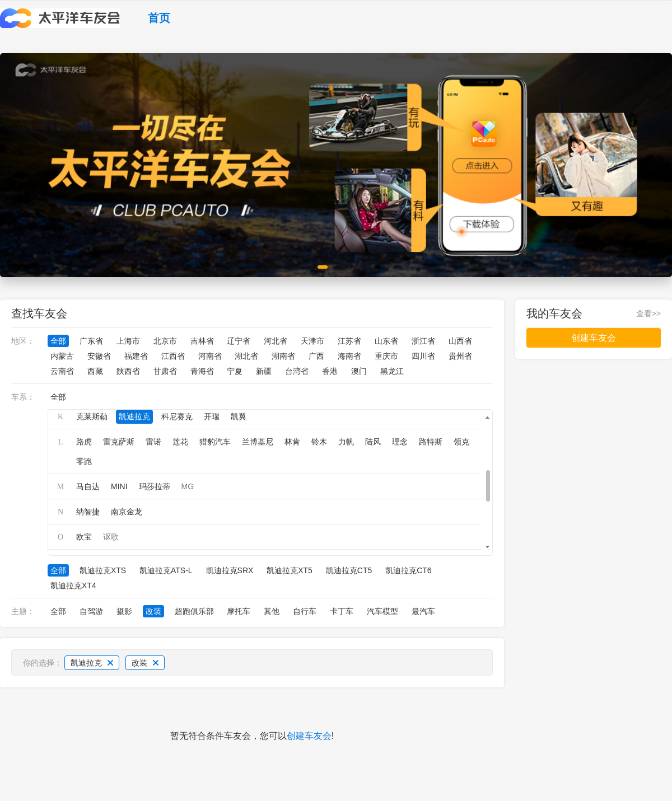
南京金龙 (127, 512)
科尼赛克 (177, 416)
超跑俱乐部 (194, 611)
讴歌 (111, 537)
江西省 (173, 356)
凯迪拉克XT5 (290, 570)
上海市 (128, 341)
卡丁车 (342, 611)
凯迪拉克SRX (230, 570)
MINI (119, 486)
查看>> (648, 313)
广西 (316, 356)
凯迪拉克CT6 (408, 570)
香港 (330, 371)
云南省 (62, 371)
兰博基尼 (258, 442)
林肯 (292, 442)
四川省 (423, 356)
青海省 (202, 371)
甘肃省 (165, 371)
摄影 (124, 611)
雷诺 (153, 442)
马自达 (88, 486)
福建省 (136, 356)
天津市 (312, 341)
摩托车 (239, 611)
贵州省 (460, 356)
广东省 (91, 341)
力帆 (346, 442)
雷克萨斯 (119, 442)
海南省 (349, 356)
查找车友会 (39, 313)
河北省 (276, 341)
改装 (153, 611)
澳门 (359, 371)
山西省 (460, 341)
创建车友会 (309, 736)
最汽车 (423, 611)
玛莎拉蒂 (155, 486)
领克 (461, 442)
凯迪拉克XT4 (73, 585)
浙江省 (423, 341)
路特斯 (431, 442)
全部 (58, 341)
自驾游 (91, 611)
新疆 (264, 371)
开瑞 (212, 416)
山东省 (386, 341)
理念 (400, 442)
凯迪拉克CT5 (349, 570)
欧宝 (84, 537)
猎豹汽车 (215, 442)
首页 (159, 18)
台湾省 (297, 371)
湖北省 (246, 356)
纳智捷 (88, 512)
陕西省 (128, 371)
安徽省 (99, 356)
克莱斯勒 (92, 416)
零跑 (84, 461)
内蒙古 (62, 356)
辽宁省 (239, 341)
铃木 (319, 442)
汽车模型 (382, 611)
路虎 (84, 442)
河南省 (210, 356)
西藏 (95, 371)
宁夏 (235, 371)
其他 (272, 611)
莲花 (180, 442)
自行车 (305, 611)
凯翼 (239, 416)
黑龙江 (392, 371)
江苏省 (349, 341)
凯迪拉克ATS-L (166, 570)
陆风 (373, 442)
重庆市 (386, 356)
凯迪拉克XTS (103, 570)
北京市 (165, 341)
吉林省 (202, 341)
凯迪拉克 (134, 416)
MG (188, 486)
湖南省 (283, 356)
